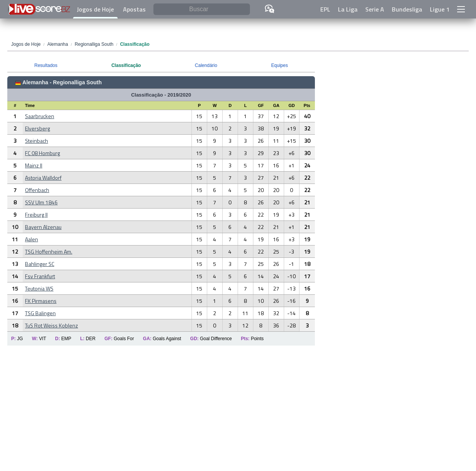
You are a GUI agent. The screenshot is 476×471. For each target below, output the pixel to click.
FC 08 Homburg (42, 153)
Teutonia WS (39, 288)
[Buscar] (202, 9)
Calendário (206, 65)
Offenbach (37, 190)
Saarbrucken (40, 116)
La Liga (348, 9)
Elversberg (37, 128)
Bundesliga (407, 9)
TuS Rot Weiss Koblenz (52, 325)
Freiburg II (36, 215)
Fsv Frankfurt (40, 276)
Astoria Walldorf (43, 178)
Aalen (32, 239)
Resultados (46, 65)
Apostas (134, 9)
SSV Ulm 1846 (41, 202)
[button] (461, 9)
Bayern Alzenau (43, 227)
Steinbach (37, 141)
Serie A (375, 9)
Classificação (126, 65)
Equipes (279, 65)
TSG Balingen (40, 313)
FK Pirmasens (41, 301)
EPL (325, 9)
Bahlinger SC (40, 264)
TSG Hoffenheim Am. (49, 251)
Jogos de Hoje (95, 9)
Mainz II (34, 165)
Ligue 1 (440, 9)
